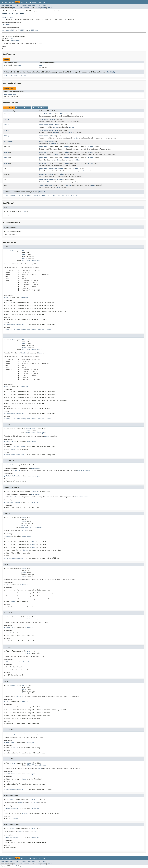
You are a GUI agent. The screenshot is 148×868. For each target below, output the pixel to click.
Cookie (53, 119)
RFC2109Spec (22, 30)
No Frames (31, 6)
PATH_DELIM (8, 75)
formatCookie (44, 119)
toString (61, 195)
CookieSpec (6, 24)
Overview (4, 2)
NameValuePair (57, 169)
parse (41, 158)
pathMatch (43, 174)
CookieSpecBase (10, 94)
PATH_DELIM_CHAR (20, 75)
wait (67, 195)
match (41, 147)
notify (44, 195)
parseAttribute (45, 169)
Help (44, 2)
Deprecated (33, 2)
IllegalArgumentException (37, 765)
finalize (20, 195)
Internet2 (14, 866)
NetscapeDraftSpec (9, 30)
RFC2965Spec (33, 30)
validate (43, 185)
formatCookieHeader (47, 125)
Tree (26, 2)
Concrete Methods (40, 108)
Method (26, 8)
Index (40, 2)
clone (6, 195)
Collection (8, 141)
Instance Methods (23, 108)
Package (11, 2)
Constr (20, 8)
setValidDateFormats (47, 180)
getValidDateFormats (47, 141)
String (52, 114)
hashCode (36, 195)
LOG (41, 65)
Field (15, 8)
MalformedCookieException (32, 261)
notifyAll (52, 195)
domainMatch (44, 114)
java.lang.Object (8, 18)
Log (20, 65)
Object (11, 38)
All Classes (42, 6)
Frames (24, 6)
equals (12, 195)
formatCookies (45, 136)
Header (7, 125)
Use (22, 2)
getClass (28, 195)
